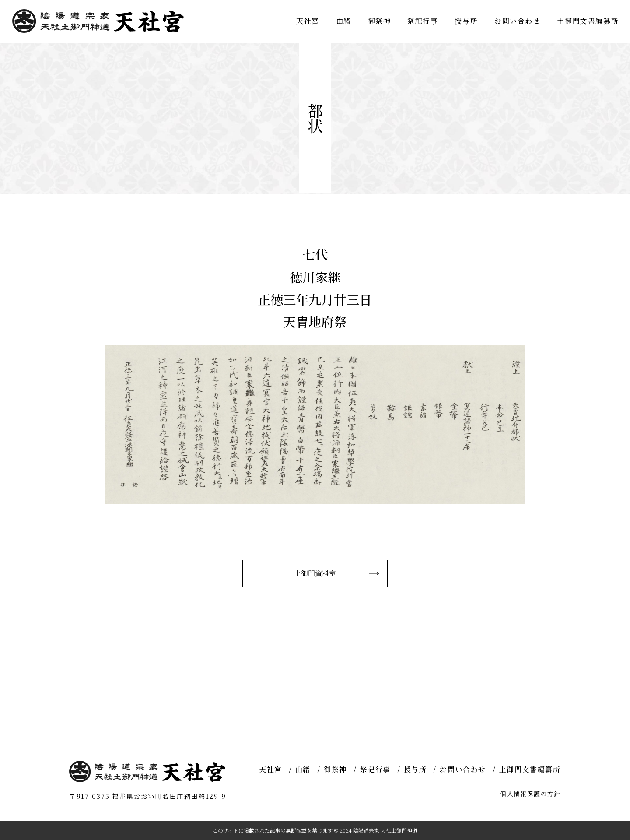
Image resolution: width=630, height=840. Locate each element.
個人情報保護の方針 (530, 794)
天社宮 (308, 21)
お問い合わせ (518, 21)
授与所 (466, 21)
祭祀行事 (423, 21)
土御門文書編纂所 (588, 21)
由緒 (344, 21)
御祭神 (380, 21)
